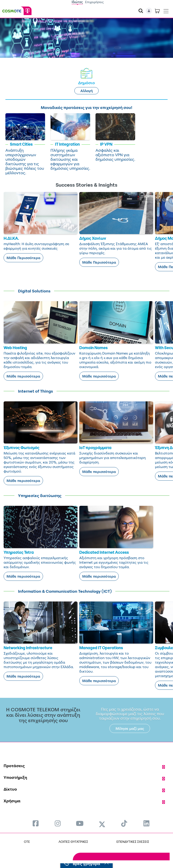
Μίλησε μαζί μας (130, 728)
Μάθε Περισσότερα (23, 258)
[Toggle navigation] (166, 10)
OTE (27, 842)
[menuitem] (36, 823)
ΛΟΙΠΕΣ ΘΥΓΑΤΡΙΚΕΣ (73, 842)
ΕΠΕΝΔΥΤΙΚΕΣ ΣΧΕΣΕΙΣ (133, 842)
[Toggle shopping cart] (157, 11)
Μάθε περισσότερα (23, 376)
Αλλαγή (87, 91)
